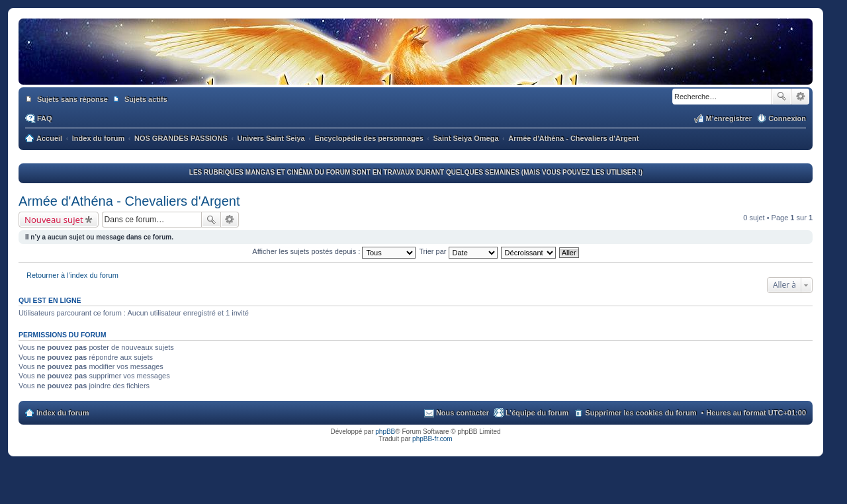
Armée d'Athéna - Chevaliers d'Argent (129, 201)
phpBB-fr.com (432, 439)
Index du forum (63, 413)
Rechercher (781, 97)
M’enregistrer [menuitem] (729, 118)
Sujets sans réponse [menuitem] (72, 99)
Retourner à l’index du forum (72, 275)
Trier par (458, 251)
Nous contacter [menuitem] (463, 413)
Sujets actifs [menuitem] (146, 99)
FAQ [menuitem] (45, 118)
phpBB (385, 432)
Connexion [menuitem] (787, 118)
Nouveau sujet (54, 220)
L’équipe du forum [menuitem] (537, 413)
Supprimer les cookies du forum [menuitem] (641, 413)
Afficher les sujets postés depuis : (334, 251)
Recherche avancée (800, 97)
